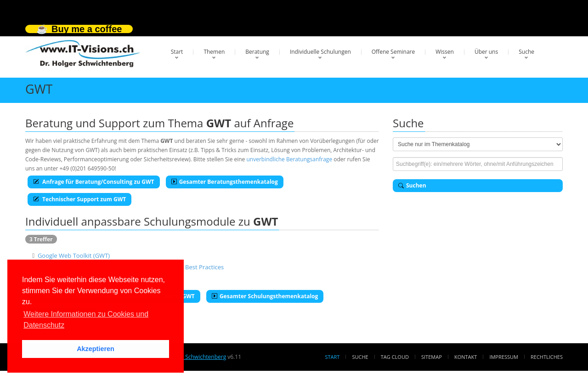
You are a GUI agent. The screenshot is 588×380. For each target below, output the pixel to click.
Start (177, 52)
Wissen (445, 52)
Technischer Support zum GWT (79, 199)
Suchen (412, 185)
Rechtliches (547, 357)
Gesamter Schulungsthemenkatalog (265, 296)
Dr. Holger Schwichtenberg (192, 357)
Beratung (257, 52)
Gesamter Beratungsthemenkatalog (225, 182)
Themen (214, 52)
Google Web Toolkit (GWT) (74, 255)
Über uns (486, 52)
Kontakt (466, 357)
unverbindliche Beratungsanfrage (289, 159)
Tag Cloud (395, 357)
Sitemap (432, 357)
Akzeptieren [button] (96, 349)
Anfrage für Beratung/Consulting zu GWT (94, 182)
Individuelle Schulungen (320, 52)
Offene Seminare (393, 52)
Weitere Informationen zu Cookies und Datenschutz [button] (86, 320)
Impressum (503, 357)
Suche (526, 52)
